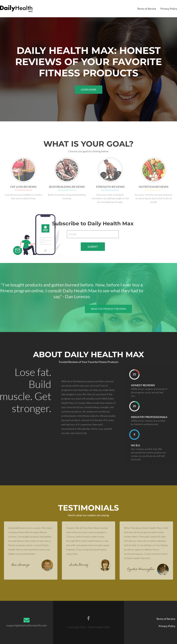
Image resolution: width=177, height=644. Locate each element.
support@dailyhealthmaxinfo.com (27, 625)
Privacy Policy (169, 9)
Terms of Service (147, 9)
